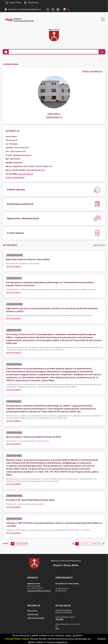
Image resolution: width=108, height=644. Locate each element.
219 (99, 544)
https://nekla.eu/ (26, 174)
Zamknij (102, 639)
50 (21, 544)
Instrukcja (31, 3)
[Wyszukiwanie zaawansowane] (54, 52)
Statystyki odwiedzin (36, 618)
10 (13, 544)
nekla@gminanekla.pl (22, 155)
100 (26, 544)
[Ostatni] (103, 544)
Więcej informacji (15, 178)
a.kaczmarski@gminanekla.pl (39, 591)
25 (17, 544)
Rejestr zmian (33, 614)
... (90, 544)
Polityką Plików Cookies (17, 639)
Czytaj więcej (13, 267)
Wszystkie (99, 245)
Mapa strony (13, 3)
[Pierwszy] (73, 544)
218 (94, 544)
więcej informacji (92, 71)
